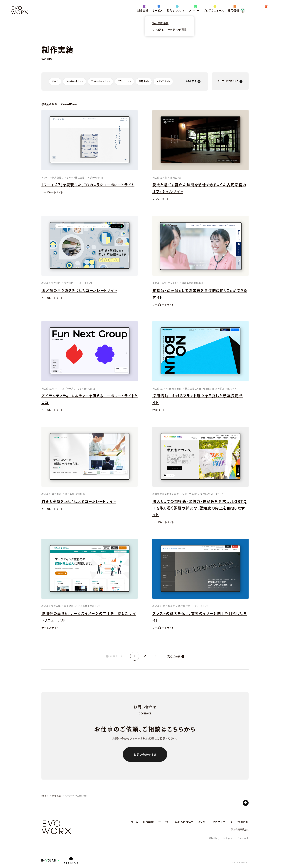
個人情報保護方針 (240, 829)
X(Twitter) (214, 838)
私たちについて (184, 822)
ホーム (134, 822)
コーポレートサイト (75, 81)
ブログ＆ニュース (223, 822)
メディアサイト (163, 81)
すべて (55, 81)
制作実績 (57, 796)
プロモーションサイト (100, 81)
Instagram (228, 838)
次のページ (174, 656)
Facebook (243, 838)
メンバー (203, 822)
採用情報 (243, 822)
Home (45, 796)
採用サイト (144, 81)
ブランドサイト (124, 81)
